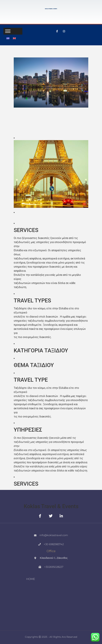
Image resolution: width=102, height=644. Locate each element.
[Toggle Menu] (8, 31)
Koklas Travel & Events (51, 506)
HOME (31, 579)
